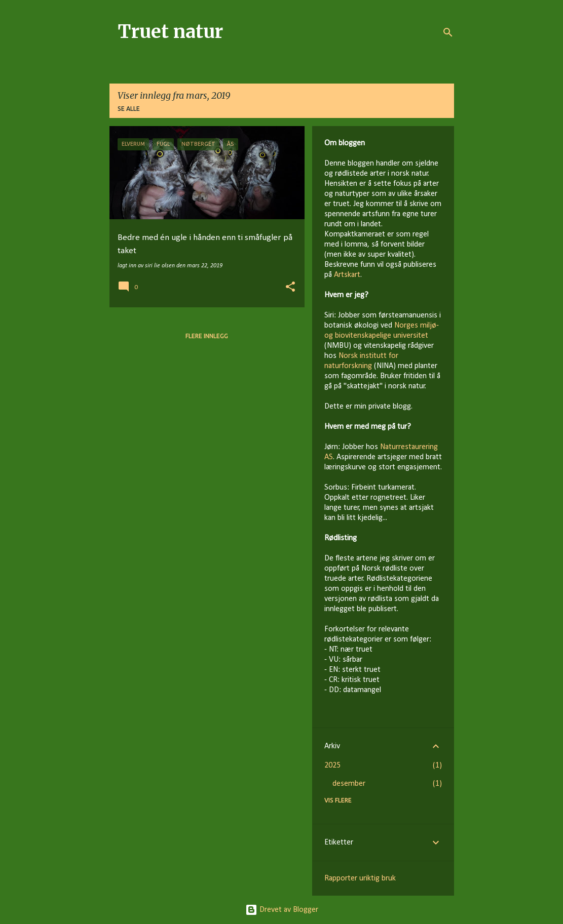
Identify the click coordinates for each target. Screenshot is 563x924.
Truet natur (170, 32)
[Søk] (448, 32)
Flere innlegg (207, 336)
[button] (290, 288)
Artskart (347, 275)
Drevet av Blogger (282, 910)
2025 (332, 766)
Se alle (129, 109)
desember (349, 784)
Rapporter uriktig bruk (360, 878)
